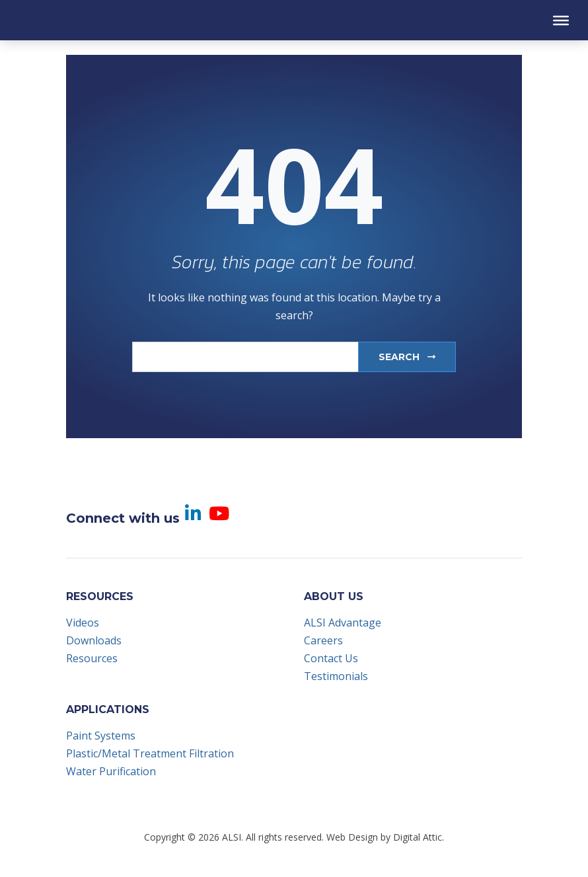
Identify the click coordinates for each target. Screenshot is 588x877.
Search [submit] (407, 357)
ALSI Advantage (343, 623)
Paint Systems (101, 736)
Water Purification (111, 771)
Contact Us (331, 658)
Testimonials (336, 676)
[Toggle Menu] (561, 20)
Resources (92, 658)
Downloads (94, 640)
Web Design (352, 837)
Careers (323, 640)
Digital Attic (418, 837)
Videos (83, 623)
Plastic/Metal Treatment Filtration (150, 753)
